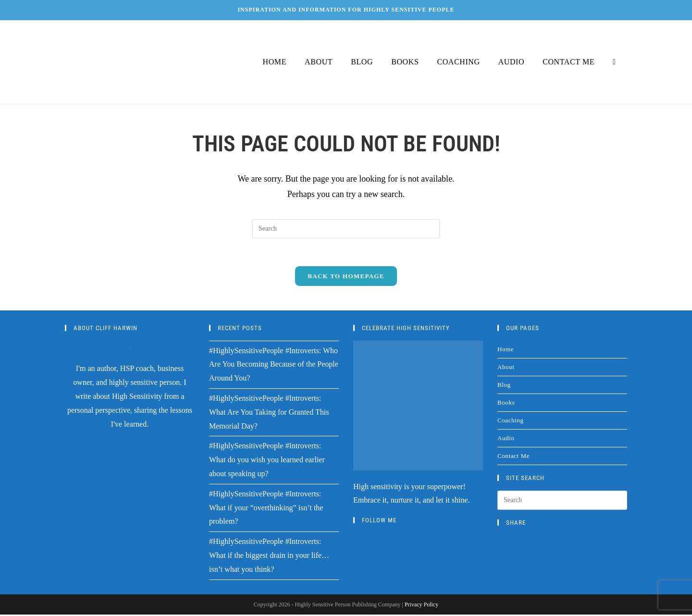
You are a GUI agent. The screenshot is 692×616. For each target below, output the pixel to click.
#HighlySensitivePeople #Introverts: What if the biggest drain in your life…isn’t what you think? (269, 557)
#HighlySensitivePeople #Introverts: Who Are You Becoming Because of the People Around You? (274, 366)
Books (506, 404)
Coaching (511, 422)
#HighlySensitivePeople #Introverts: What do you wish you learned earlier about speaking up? (267, 462)
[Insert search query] (346, 229)
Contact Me (513, 457)
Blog (504, 386)
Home (506, 351)
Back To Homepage (346, 277)
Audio (506, 439)
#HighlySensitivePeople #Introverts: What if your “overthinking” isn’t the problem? (266, 509)
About (506, 368)
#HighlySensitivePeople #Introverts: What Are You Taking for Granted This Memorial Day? (269, 413)
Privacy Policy (421, 606)
